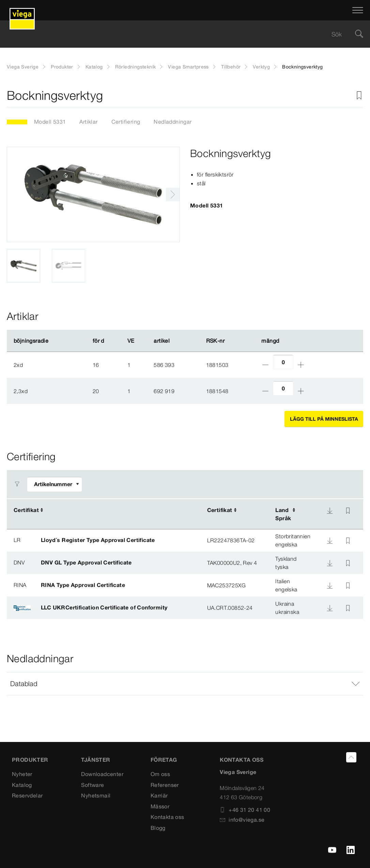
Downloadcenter (102, 774)
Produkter (62, 67)
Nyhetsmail (96, 795)
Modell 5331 (50, 122)
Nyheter (22, 774)
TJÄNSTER (96, 760)
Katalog (94, 67)
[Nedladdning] (330, 511)
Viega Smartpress (188, 67)
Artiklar (88, 122)
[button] (185, 684)
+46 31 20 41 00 (245, 810)
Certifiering (126, 122)
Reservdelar (27, 795)
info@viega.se (242, 820)
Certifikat (26, 510)
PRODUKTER (30, 760)
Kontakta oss (167, 817)
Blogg (158, 828)
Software (92, 785)
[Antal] (283, 362)
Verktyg (261, 67)
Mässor (160, 806)
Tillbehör (231, 67)
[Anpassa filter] (55, 484)
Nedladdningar (173, 122)
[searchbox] (179, 34)
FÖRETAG (164, 760)
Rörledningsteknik (136, 67)
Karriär (159, 795)
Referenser (165, 785)
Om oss (160, 774)
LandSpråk (283, 514)
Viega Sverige (23, 67)
